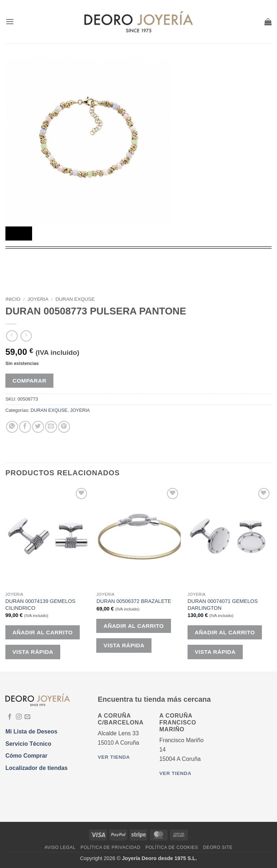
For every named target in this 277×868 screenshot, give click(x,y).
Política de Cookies (172, 847)
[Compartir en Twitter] (38, 427)
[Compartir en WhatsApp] (12, 427)
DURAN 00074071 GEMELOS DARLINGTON (223, 605)
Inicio (13, 299)
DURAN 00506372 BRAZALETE (134, 601)
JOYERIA (38, 299)
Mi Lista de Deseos (31, 732)
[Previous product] (26, 336)
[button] (10, 21)
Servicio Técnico (28, 744)
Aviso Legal (60, 847)
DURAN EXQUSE (75, 299)
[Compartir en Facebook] (25, 427)
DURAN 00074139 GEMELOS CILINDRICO (40, 605)
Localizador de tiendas (36, 768)
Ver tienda (114, 757)
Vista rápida (33, 652)
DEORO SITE (218, 847)
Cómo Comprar (26, 756)
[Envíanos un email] (27, 717)
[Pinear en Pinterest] (64, 427)
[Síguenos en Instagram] (19, 717)
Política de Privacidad (110, 847)
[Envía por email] (51, 427)
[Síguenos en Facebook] (10, 717)
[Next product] (12, 336)
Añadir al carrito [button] (42, 632)
